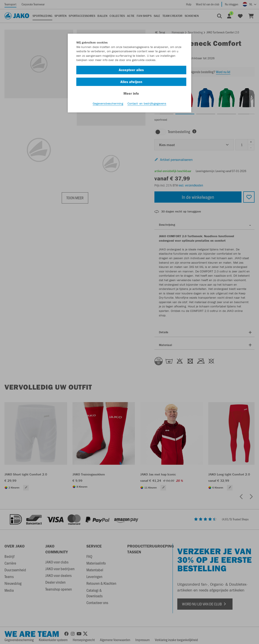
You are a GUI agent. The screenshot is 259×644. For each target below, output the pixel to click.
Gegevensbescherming (108, 103)
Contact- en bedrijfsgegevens (147, 103)
